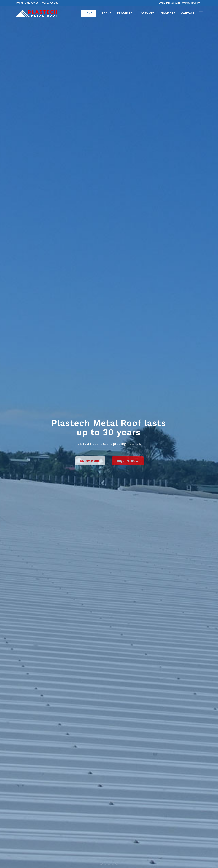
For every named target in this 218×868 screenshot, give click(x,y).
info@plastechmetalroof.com (183, 3)
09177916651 (32, 3)
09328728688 (50, 3)
